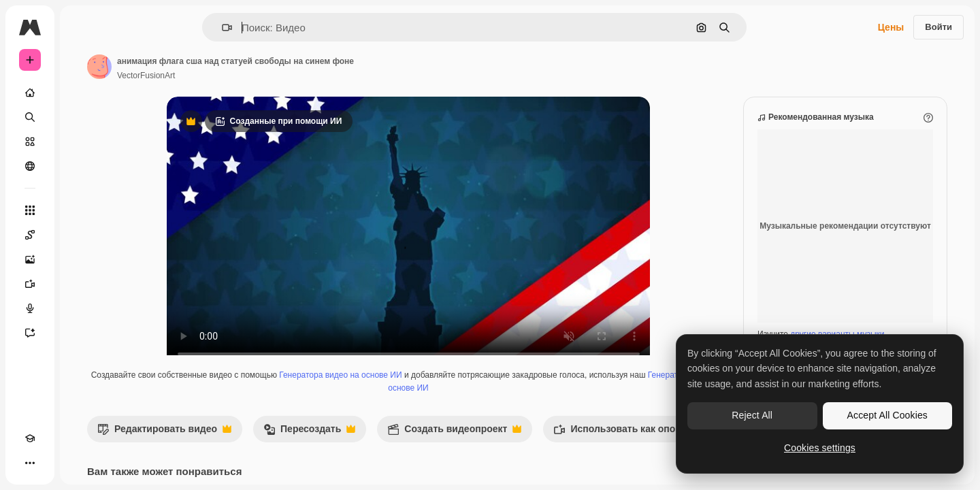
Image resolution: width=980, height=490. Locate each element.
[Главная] (82, 93)
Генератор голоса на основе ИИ (469, 402)
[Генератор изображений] (82, 259)
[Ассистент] (82, 333)
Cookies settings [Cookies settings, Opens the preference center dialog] (820, 448)
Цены (891, 27)
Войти (938, 27)
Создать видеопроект (558, 446)
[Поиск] (82, 117)
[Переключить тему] (54, 463)
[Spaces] (82, 235)
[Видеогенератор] (82, 284)
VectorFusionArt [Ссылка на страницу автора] (249, 76)
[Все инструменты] (82, 210)
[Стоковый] (82, 142)
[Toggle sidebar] (133, 27)
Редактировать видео (268, 446)
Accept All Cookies (887, 415)
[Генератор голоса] (82, 308)
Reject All (752, 415)
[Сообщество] (82, 166)
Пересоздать (413, 446)
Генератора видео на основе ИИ (441, 389)
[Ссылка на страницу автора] (203, 67)
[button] (273, 28)
